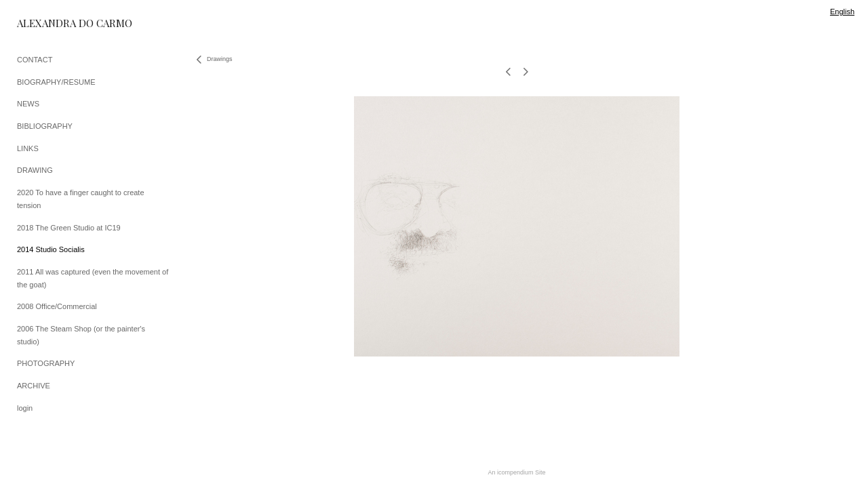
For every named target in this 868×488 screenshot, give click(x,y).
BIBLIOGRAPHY (45, 126)
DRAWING (35, 170)
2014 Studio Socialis (51, 249)
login (25, 408)
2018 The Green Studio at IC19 (69, 228)
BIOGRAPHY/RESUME (56, 82)
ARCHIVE (34, 386)
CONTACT (35, 60)
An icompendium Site (516, 472)
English (842, 12)
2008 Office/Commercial (57, 306)
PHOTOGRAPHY (46, 363)
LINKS (28, 148)
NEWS (28, 104)
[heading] (51, 23)
